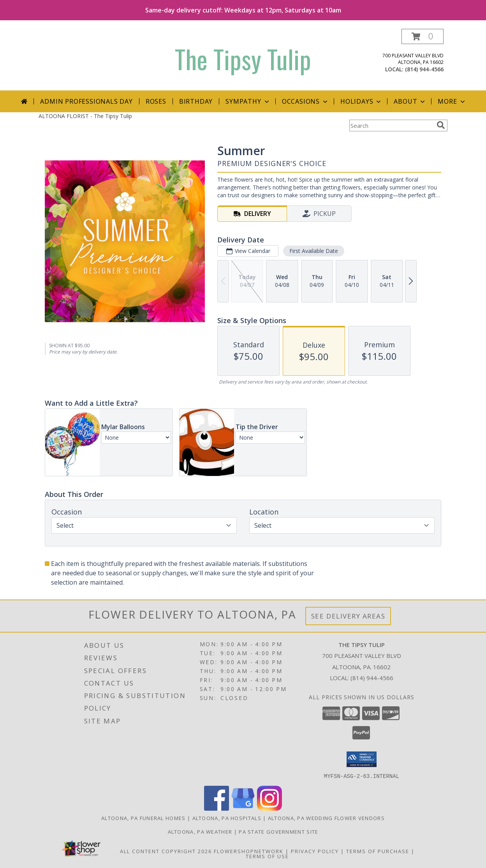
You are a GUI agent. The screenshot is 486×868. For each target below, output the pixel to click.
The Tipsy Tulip (243, 59)
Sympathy (248, 101)
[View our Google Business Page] (243, 808)
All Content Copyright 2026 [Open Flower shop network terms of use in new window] (166, 851)
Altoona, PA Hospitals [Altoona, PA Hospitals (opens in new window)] (227, 818)
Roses (156, 101)
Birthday (196, 101)
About (410, 101)
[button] (423, 36)
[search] (441, 125)
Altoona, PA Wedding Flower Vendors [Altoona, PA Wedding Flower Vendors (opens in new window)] (326, 818)
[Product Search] (391, 126)
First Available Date (314, 251)
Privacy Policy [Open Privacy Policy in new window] (315, 851)
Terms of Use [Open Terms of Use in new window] (267, 856)
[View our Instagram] (269, 808)
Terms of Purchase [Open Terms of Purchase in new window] (378, 851)
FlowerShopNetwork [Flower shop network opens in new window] (249, 851)
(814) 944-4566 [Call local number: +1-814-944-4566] (424, 69)
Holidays (361, 101)
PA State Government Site (278, 831)
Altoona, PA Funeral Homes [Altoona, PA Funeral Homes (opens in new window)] (144, 818)
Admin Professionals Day (86, 101)
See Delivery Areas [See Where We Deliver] (348, 616)
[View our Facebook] (217, 808)
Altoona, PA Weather (200, 831)
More (452, 101)
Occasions (306, 101)
